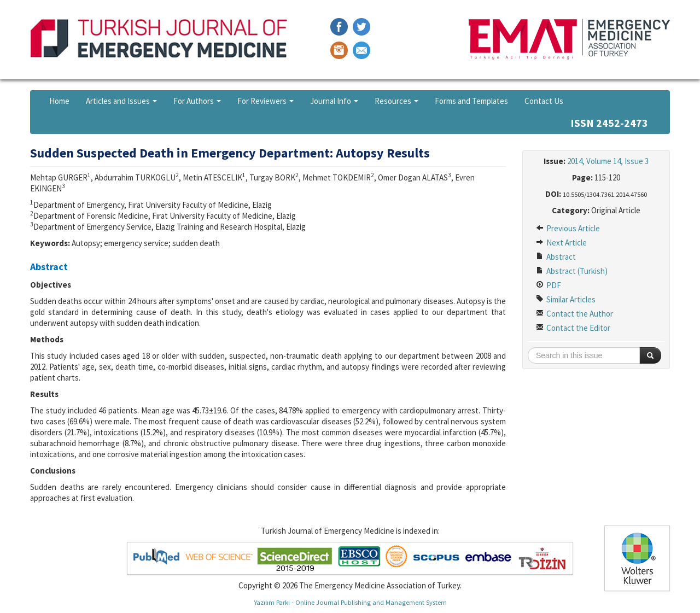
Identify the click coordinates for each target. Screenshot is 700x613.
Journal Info (334, 101)
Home (59, 101)
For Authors (197, 101)
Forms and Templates (471, 101)
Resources (396, 101)
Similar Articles (566, 299)
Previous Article (568, 228)
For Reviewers (266, 101)
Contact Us (544, 101)
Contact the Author (574, 314)
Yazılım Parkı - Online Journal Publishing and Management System (350, 602)
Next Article (561, 243)
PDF (549, 285)
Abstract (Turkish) (572, 271)
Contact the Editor (573, 328)
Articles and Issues (121, 101)
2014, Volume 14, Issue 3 (608, 161)
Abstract (556, 257)
